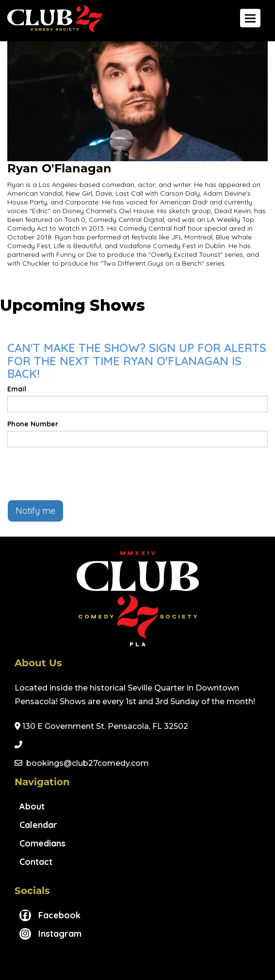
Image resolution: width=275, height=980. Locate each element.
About (32, 806)
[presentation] (81, 473)
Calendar (38, 825)
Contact (36, 862)
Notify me (35, 511)
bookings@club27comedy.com (88, 763)
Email (17, 389)
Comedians (42, 843)
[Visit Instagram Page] (50, 934)
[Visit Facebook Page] (50, 915)
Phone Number (33, 424)
